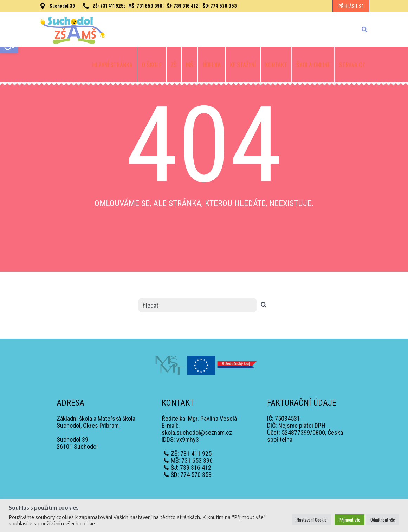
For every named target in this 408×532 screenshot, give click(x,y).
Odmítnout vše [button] (383, 520)
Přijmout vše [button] (349, 520)
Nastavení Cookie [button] (312, 520)
